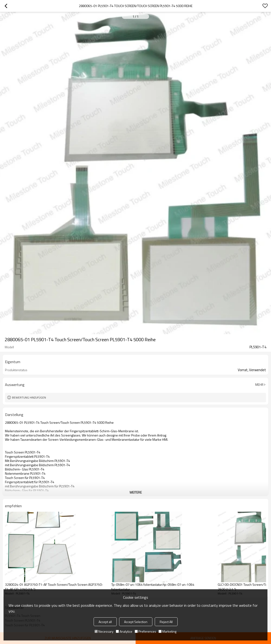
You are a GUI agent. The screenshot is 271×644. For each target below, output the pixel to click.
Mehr (259, 385)
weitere (136, 492)
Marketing (167, 631)
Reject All (166, 622)
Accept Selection (136, 622)
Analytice (124, 631)
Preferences (145, 631)
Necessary (104, 631)
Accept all (105, 622)
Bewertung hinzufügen (29, 397)
